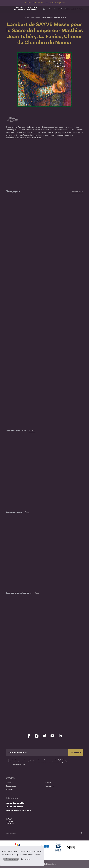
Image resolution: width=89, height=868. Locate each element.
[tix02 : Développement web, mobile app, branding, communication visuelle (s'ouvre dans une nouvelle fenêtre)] (82, 833)
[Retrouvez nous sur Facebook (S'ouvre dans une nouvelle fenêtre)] (29, 736)
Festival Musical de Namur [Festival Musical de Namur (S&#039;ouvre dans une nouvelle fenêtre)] (74, 9)
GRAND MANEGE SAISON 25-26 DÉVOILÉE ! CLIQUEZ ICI (44, 3)
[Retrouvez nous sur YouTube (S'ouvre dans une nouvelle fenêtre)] (52, 736)
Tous (27, 512)
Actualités (9, 790)
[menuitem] (25, 783)
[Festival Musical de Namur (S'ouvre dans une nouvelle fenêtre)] (71, 848)
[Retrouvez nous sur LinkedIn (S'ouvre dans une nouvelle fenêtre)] (60, 736)
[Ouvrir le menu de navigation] (8, 9)
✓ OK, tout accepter (11, 859)
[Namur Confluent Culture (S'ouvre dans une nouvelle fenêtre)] (44, 848)
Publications (50, 786)
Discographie (35, 18)
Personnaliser (26, 859)
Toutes (32, 431)
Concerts (9, 783)
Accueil (26, 18)
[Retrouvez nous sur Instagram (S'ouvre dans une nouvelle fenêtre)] (37, 736)
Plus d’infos (22, 764)
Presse (48, 783)
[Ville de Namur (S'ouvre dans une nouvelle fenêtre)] (58, 848)
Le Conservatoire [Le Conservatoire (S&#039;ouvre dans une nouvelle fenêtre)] (14, 807)
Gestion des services (11, 833)
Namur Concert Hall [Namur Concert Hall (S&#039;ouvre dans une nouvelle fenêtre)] (56, 9)
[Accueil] (44, 9)
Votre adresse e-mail (18, 753)
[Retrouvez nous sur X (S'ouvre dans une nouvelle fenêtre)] (44, 736)
